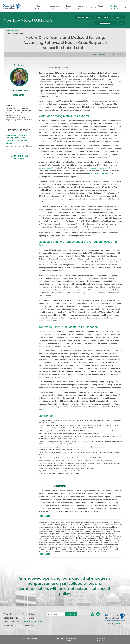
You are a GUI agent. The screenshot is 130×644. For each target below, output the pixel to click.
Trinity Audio (58, 67)
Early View (103, 17)
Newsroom (28, 625)
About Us (100, 7)
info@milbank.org (100, 641)
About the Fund (11, 622)
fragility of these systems (98, 174)
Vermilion (118, 624)
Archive (119, 17)
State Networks (39, 7)
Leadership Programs (55, 7)
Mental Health (118, 55)
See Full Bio (44, 516)
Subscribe (8, 625)
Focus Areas (69, 7)
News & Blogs (80, 7)
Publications (91, 7)
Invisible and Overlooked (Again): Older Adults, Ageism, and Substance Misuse (17, 139)
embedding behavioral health (100, 168)
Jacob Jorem (19, 95)
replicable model (45, 168)
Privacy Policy (30, 641)
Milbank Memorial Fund (12, 6)
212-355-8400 (100, 639)
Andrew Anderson (19, 91)
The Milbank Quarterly (114, 7)
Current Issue (84, 17)
